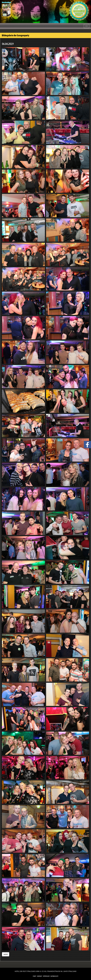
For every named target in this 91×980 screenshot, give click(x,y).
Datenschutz (54, 976)
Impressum (46, 976)
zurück (6, 954)
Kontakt (40, 976)
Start (34, 976)
